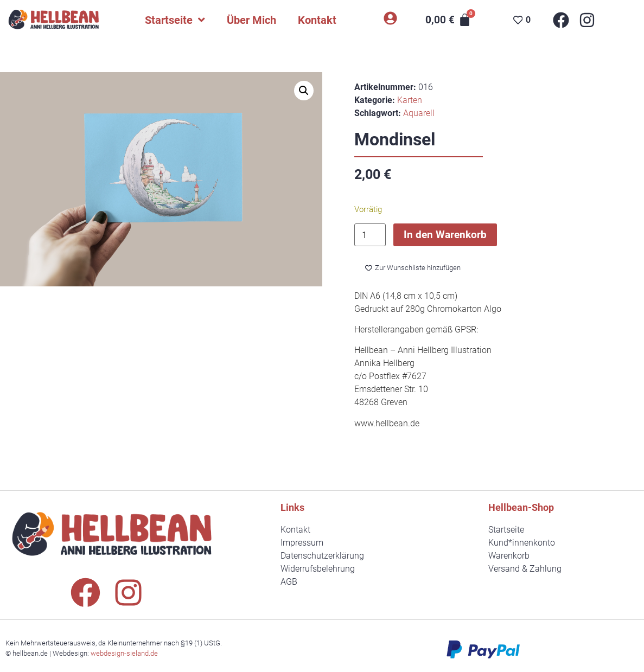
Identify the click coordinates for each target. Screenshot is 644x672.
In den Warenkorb (445, 235)
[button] (304, 91)
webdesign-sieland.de (124, 653)
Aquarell (419, 113)
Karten (410, 100)
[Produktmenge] (370, 235)
